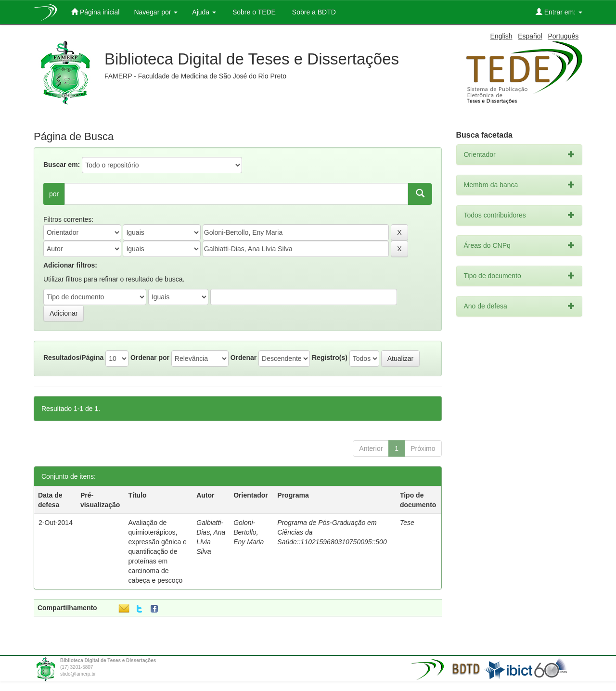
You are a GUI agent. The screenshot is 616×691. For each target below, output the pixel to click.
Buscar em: (62, 165)
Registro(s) (330, 358)
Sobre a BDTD (313, 12)
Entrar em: (559, 12)
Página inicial (95, 12)
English (501, 36)
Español (530, 36)
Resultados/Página (73, 358)
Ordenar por (150, 358)
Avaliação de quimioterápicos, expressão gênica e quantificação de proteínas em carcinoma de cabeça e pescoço (157, 551)
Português (563, 36)
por (54, 194)
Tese (407, 523)
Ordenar (244, 358)
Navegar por (156, 12)
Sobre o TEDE (253, 12)
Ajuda (204, 12)
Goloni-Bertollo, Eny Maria (249, 532)
